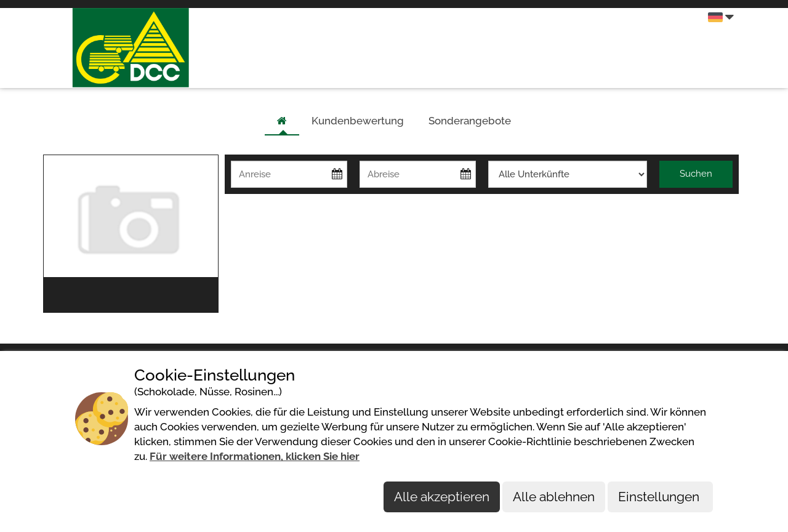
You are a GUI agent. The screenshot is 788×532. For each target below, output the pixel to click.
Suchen (696, 174)
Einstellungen (660, 497)
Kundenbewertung (358, 121)
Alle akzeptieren (442, 497)
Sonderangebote (470, 121)
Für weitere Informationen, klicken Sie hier (255, 456)
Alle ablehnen (554, 497)
